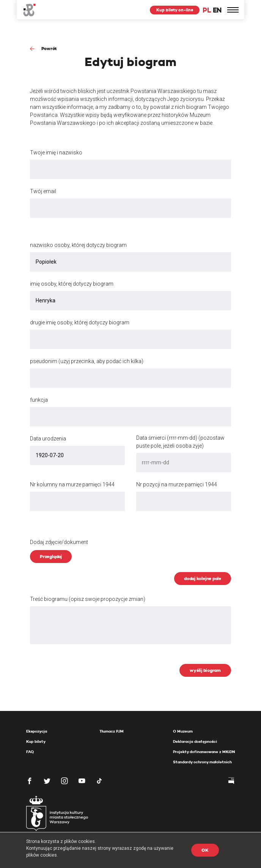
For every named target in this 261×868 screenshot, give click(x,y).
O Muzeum (183, 731)
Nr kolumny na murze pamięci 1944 (72, 484)
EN (217, 10)
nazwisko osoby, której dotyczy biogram (78, 245)
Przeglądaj (51, 556)
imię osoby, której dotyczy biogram (72, 284)
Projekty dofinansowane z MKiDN (204, 752)
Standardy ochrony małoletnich (202, 762)
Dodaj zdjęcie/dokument (59, 542)
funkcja (39, 400)
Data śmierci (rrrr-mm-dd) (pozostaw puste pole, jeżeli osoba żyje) (180, 442)
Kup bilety (36, 741)
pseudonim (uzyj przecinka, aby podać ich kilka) (87, 361)
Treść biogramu (88, 599)
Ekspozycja (37, 731)
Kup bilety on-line (175, 10)
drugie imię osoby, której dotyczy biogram (80, 322)
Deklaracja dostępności (195, 741)
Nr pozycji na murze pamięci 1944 (177, 484)
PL (207, 10)
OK (205, 850)
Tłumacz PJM (112, 731)
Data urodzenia (48, 439)
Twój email (43, 191)
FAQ (30, 752)
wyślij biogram (205, 670)
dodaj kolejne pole (203, 578)
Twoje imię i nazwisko (56, 153)
